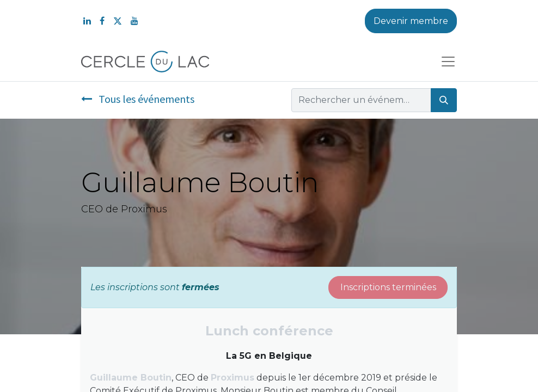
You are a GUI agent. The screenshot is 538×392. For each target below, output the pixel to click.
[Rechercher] (444, 100)
